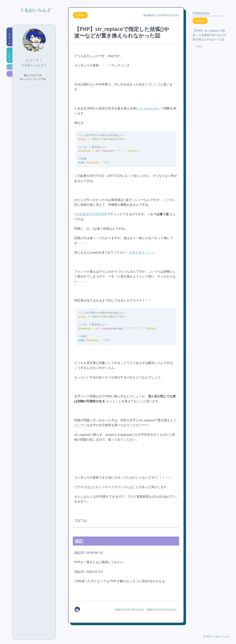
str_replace (147, 108)
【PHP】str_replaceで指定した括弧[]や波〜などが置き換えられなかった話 (209, 35)
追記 (199, 46)
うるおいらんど (36, 10)
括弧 (132, 252)
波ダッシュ (146, 252)
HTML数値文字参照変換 (91, 214)
